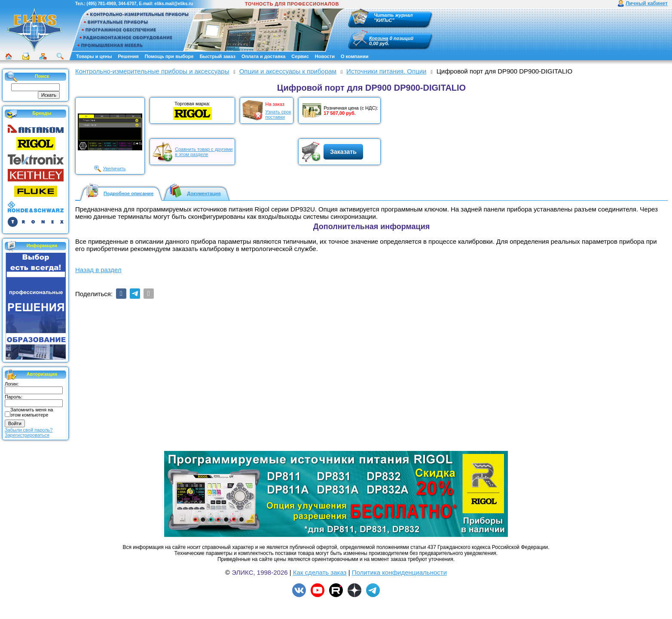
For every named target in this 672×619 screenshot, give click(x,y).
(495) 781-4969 (101, 4)
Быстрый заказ (218, 56)
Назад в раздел (98, 270)
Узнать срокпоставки (278, 114)
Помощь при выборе (169, 56)
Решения (128, 56)
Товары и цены (94, 56)
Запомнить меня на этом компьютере (32, 412)
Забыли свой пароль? (29, 430)
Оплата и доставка (263, 56)
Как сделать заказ (320, 572)
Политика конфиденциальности (399, 572)
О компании (355, 56)
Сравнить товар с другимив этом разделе (204, 152)
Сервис (300, 56)
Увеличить (114, 169)
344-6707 (127, 4)
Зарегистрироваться (27, 435)
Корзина (379, 38)
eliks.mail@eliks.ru (174, 4)
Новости (325, 56)
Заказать (343, 152)
